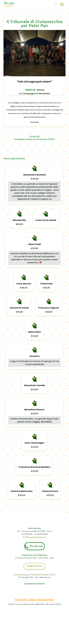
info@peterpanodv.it (38, 537)
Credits (52, 576)
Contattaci (34, 567)
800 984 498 (37, 547)
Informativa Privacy (22, 576)
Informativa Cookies (40, 576)
